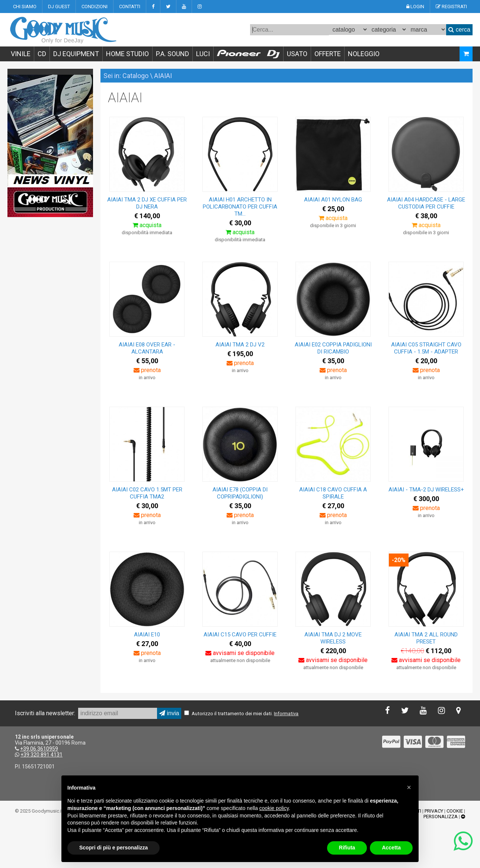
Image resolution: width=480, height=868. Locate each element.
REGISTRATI (451, 7)
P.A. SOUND (172, 54)
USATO (297, 54)
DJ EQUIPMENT (76, 54)
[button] (409, 787)
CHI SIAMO (25, 7)
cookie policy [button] (274, 808)
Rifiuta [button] (347, 848)
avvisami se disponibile (240, 653)
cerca (459, 30)
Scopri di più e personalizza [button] (113, 848)
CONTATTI (130, 7)
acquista (147, 225)
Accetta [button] (391, 848)
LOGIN (415, 7)
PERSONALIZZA (441, 817)
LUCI (203, 54)
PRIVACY (434, 811)
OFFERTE (328, 54)
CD (42, 54)
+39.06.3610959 (39, 749)
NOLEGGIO (364, 54)
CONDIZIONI (95, 7)
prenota (147, 370)
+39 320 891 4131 (41, 755)
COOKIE (455, 811)
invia (169, 713)
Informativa (286, 714)
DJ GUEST (59, 7)
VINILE (21, 54)
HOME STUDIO (127, 54)
